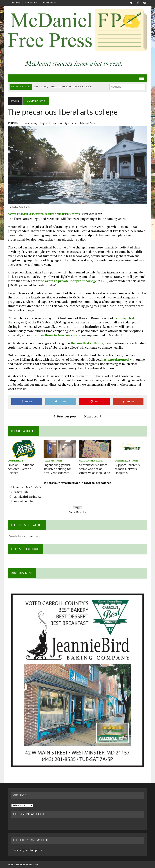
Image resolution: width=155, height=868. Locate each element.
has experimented (115, 360)
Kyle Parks (71, 123)
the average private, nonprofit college (68, 281)
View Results (77, 512)
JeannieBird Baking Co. (27, 496)
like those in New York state (59, 335)
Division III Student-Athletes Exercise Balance (22, 469)
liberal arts (87, 123)
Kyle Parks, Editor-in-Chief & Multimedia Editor (51, 214)
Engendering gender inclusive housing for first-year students (57, 469)
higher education (51, 123)
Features (49, 461)
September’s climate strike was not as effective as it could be (95, 469)
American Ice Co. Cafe (27, 487)
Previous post (65, 417)
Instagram (50, 3)
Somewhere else (23, 501)
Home (59, 461)
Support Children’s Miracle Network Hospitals (127, 469)
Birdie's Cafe (21, 492)
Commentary (30, 123)
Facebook (31, 3)
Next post (93, 417)
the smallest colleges (87, 343)
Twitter (15, 3)
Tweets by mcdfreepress (24, 536)
